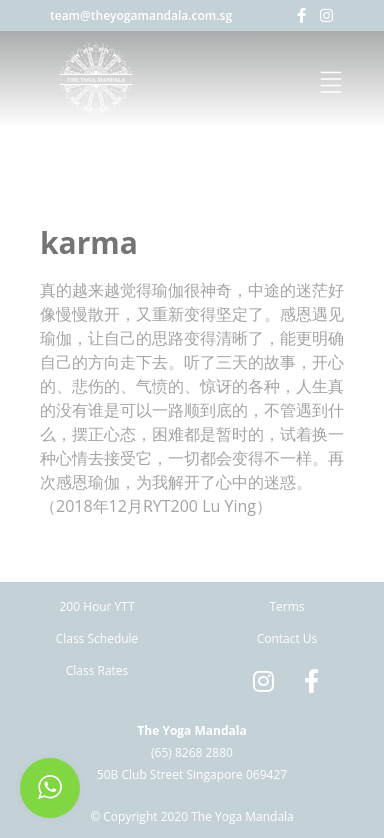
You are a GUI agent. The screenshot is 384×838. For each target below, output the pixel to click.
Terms (286, 606)
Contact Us (287, 638)
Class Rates (97, 670)
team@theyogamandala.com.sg (141, 15)
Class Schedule (97, 638)
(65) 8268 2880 (192, 752)
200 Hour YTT (96, 606)
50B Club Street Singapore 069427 (192, 774)
